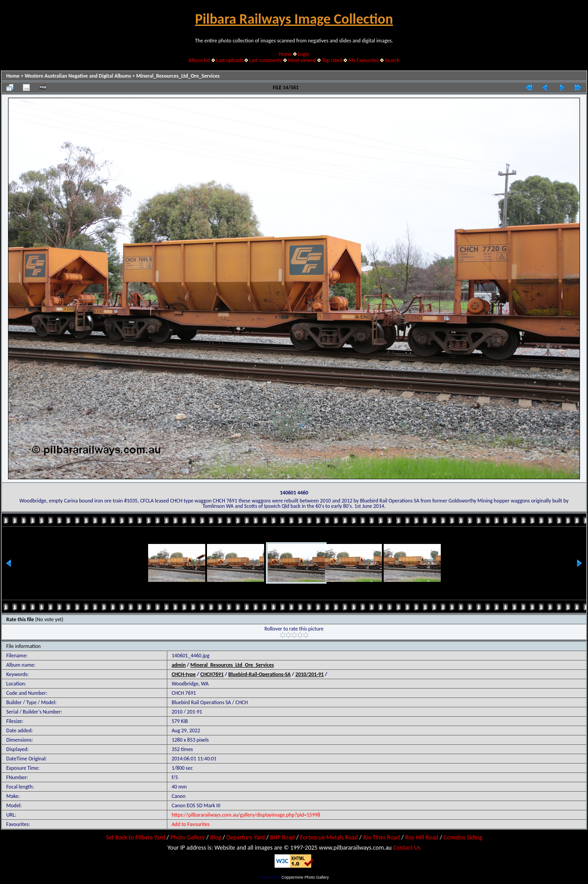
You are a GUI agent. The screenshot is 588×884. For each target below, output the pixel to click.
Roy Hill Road (422, 837)
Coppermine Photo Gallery (305, 877)
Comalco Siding (463, 837)
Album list (199, 60)
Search (392, 60)
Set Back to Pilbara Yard (135, 837)
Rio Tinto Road (381, 837)
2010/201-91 (310, 674)
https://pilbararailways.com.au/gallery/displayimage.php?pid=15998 (246, 815)
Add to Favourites (191, 824)
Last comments (266, 60)
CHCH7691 (212, 674)
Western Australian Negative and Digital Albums (78, 76)
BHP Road (282, 837)
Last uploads (230, 60)
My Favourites (364, 60)
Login (303, 54)
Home (285, 54)
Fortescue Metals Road (329, 837)
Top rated (332, 60)
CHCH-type (184, 674)
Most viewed (302, 60)
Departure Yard (245, 837)
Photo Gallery (188, 837)
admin (179, 665)
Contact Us (407, 848)
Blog (216, 837)
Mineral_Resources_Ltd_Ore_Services (178, 76)
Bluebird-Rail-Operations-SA (260, 674)
